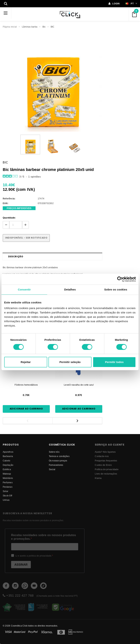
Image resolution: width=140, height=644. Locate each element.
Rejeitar (26, 362)
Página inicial (10, 27)
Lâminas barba (30, 27)
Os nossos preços (58, 461)
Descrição (16, 256)
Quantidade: (9, 218)
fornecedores (56, 465)
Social (52, 469)
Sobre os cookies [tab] (116, 289)
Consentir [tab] (24, 289)
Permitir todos (114, 362)
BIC (53, 27)
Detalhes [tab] (70, 289)
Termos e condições (59, 456)
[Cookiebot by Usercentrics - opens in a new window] (120, 279)
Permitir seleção (70, 362)
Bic (44, 27)
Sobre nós (54, 452)
